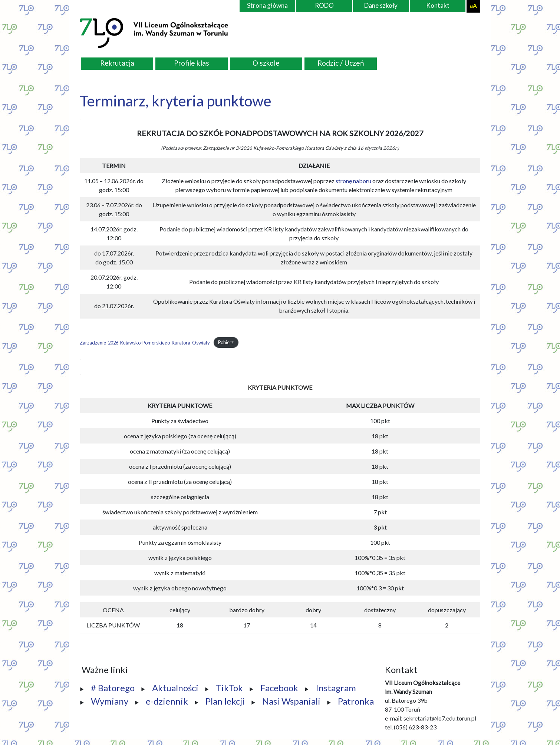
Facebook (279, 688)
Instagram (336, 688)
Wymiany (110, 701)
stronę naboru (353, 181)
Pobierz (226, 343)
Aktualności (175, 688)
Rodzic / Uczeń (341, 63)
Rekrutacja (117, 63)
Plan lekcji (225, 701)
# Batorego (113, 688)
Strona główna (267, 5)
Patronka (356, 701)
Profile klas (192, 63)
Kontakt (438, 5)
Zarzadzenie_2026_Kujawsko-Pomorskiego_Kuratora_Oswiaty (145, 343)
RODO (324, 5)
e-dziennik (167, 701)
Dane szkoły (381, 5)
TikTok (229, 688)
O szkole (266, 63)
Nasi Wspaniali (291, 701)
